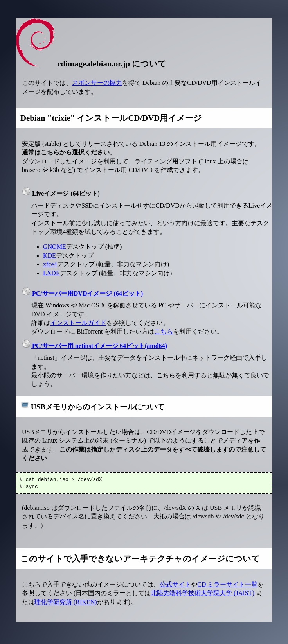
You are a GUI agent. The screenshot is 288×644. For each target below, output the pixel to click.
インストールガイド (78, 323)
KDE (49, 256)
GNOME (55, 247)
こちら (164, 331)
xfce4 (50, 264)
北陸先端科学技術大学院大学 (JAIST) (202, 593)
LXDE (51, 273)
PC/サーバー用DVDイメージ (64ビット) (82, 293)
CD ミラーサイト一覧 (227, 584)
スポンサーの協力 (97, 83)
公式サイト (175, 584)
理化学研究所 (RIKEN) (66, 602)
